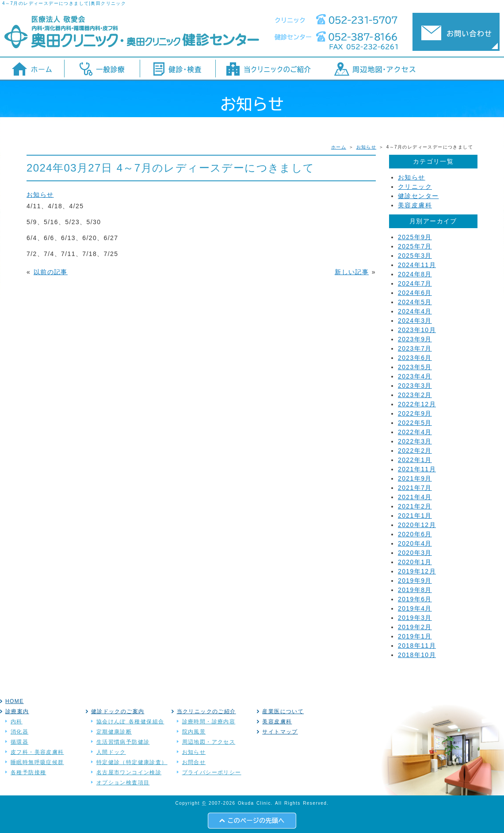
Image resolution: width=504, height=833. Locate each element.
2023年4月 (415, 376)
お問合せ (194, 762)
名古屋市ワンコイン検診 (129, 772)
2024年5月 (415, 302)
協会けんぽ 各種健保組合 (130, 722)
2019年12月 (417, 571)
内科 (17, 722)
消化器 (19, 732)
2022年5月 (415, 423)
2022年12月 (417, 404)
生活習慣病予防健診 (123, 742)
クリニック (415, 187)
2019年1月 (415, 636)
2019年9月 (415, 581)
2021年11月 (417, 469)
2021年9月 (415, 478)
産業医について (283, 711)
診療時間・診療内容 (209, 722)
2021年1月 (415, 516)
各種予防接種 (28, 772)
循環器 (19, 742)
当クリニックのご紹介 (206, 711)
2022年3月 (415, 441)
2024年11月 (417, 265)
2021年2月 (415, 506)
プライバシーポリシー (212, 772)
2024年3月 (415, 321)
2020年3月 (415, 553)
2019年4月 (415, 608)
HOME (15, 701)
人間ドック (111, 752)
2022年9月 (415, 413)
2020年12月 (417, 525)
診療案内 (17, 711)
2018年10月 (417, 655)
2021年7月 (415, 488)
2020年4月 (415, 543)
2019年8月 (415, 590)
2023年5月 (415, 367)
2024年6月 (415, 293)
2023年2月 (415, 395)
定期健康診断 (114, 732)
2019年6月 (415, 599)
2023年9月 (415, 339)
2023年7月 (415, 348)
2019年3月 (415, 618)
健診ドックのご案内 (118, 711)
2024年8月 (415, 274)
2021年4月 (415, 497)
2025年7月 (415, 246)
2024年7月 (415, 283)
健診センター (418, 196)
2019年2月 (415, 627)
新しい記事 (352, 272)
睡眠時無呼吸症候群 (37, 762)
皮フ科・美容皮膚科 (37, 752)
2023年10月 (417, 330)
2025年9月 (415, 237)
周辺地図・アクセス (209, 742)
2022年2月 (415, 451)
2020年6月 (415, 534)
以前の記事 (51, 272)
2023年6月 (415, 358)
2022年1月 (415, 460)
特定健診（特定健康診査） (132, 762)
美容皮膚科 (415, 205)
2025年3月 (415, 256)
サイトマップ (280, 732)
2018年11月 (417, 646)
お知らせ (367, 147)
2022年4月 (415, 432)
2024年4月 (415, 311)
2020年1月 (415, 562)
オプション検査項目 (123, 783)
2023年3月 (415, 386)
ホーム (339, 147)
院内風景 (194, 732)
